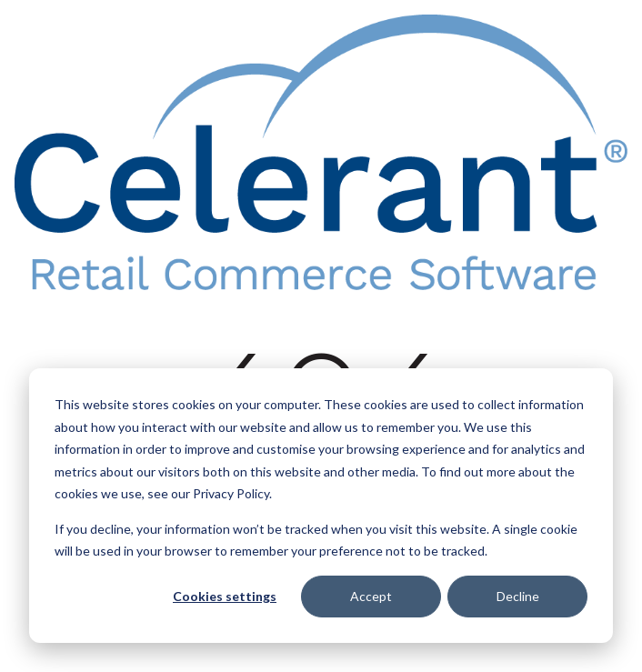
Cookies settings (225, 596)
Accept (371, 596)
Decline (518, 596)
